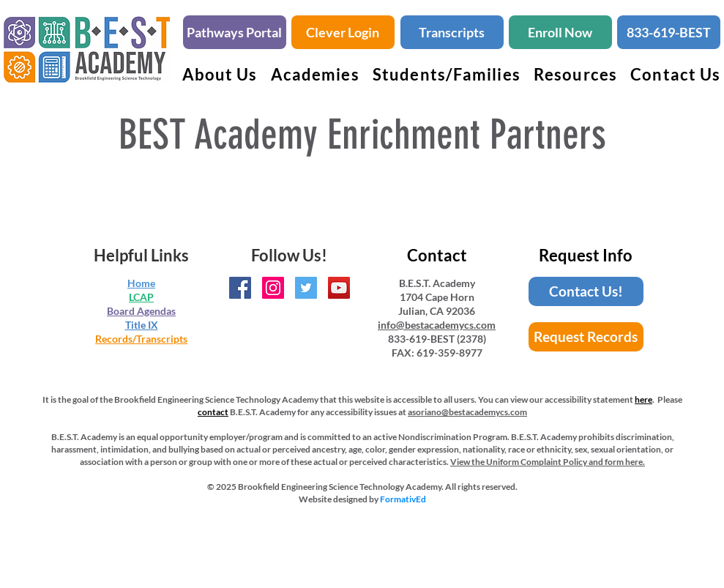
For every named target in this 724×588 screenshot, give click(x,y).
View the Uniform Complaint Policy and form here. (548, 462)
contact (213, 412)
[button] (315, 74)
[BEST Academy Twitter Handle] (306, 288)
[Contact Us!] (586, 291)
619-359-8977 (449, 353)
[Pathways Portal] (235, 32)
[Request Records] (586, 337)
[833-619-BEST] (669, 32)
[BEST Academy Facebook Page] (240, 288)
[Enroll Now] (560, 32)
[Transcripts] (452, 32)
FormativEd (403, 499)
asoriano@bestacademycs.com (467, 412)
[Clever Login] (343, 32)
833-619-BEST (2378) (437, 339)
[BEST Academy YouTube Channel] (339, 288)
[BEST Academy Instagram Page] (273, 288)
